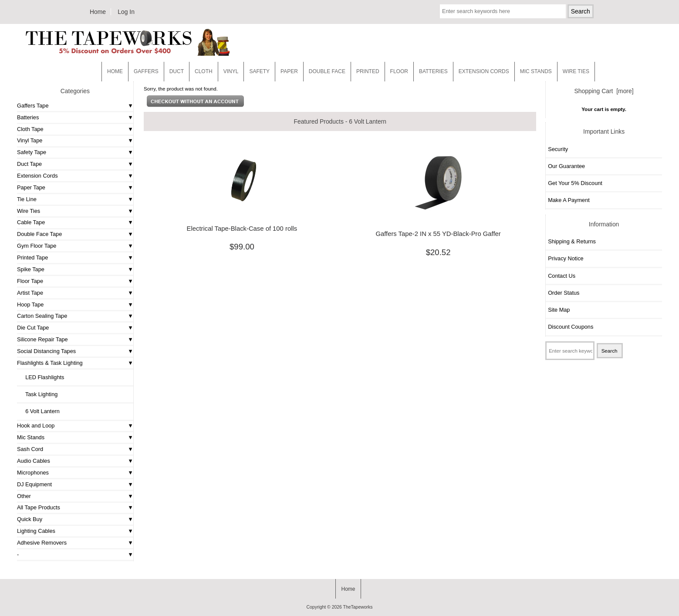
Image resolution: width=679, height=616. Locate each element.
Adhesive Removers (42, 543)
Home (98, 12)
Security (558, 149)
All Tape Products (39, 507)
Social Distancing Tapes (46, 351)
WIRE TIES (576, 71)
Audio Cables (34, 461)
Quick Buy (30, 519)
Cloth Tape (30, 129)
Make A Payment (569, 200)
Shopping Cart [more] (604, 91)
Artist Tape (30, 293)
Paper (289, 71)
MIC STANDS (536, 71)
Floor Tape (30, 281)
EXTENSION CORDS (484, 71)
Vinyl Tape (30, 140)
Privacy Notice (566, 258)
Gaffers (146, 71)
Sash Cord (30, 449)
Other (24, 496)
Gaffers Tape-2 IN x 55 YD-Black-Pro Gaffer (438, 234)
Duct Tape (29, 164)
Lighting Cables (36, 531)
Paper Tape (31, 187)
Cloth (204, 71)
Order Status (564, 293)
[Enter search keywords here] (503, 11)
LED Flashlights (42, 377)
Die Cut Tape (33, 328)
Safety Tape (32, 152)
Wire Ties (29, 211)
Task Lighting (38, 394)
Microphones (33, 473)
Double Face (327, 71)
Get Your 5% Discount (575, 183)
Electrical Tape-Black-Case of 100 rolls (242, 229)
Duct (177, 71)
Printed (368, 71)
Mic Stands (31, 437)
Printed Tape (32, 258)
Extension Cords (37, 176)
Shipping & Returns (572, 241)
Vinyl (231, 71)
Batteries (433, 71)
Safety (259, 71)
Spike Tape (31, 269)
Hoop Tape (30, 305)
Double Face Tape (39, 234)
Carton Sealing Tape (42, 316)
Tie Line (27, 199)
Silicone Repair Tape (42, 339)
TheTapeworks (358, 607)
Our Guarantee (566, 166)
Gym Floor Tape (37, 246)
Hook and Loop (36, 426)
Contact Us (562, 276)
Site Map (559, 310)
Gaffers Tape (33, 106)
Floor (399, 71)
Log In (126, 12)
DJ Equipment (34, 484)
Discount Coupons (571, 327)
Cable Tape (31, 222)
